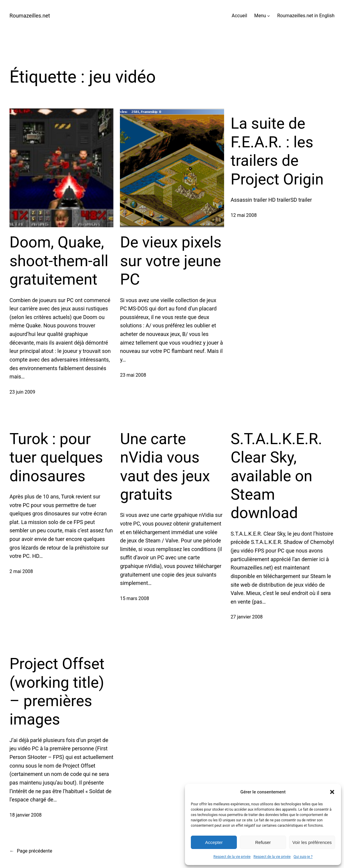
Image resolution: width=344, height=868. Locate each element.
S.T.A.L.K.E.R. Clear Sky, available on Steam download (276, 476)
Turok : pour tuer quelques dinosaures (56, 457)
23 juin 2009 (22, 392)
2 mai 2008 (21, 571)
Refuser (263, 842)
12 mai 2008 (244, 215)
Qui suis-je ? (303, 857)
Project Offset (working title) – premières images (57, 692)
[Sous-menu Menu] (269, 16)
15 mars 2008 (134, 598)
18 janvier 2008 (26, 815)
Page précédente (31, 851)
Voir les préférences (312, 842)
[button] (332, 792)
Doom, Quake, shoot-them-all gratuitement (59, 261)
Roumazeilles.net (30, 16)
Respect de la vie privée (232, 857)
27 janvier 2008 (247, 617)
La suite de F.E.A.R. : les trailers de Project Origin (277, 151)
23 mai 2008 (133, 375)
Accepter (214, 842)
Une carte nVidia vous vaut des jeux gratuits (165, 467)
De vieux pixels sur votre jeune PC (171, 261)
